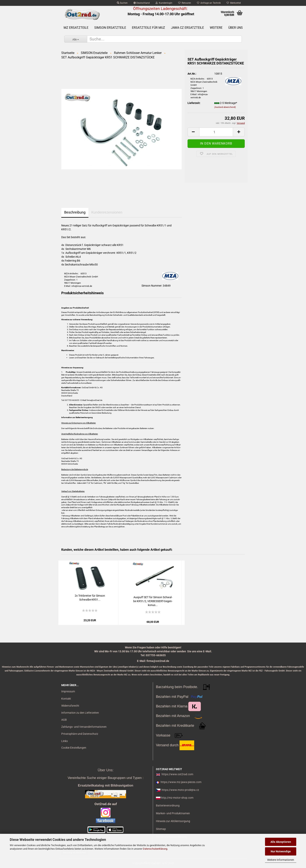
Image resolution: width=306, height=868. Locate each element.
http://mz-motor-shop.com (177, 798)
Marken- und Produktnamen (173, 813)
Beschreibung (75, 212)
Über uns (236, 28)
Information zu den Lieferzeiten (80, 713)
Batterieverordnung (168, 805)
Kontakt (66, 699)
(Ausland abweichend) (225, 107)
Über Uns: (105, 770)
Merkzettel (234, 3)
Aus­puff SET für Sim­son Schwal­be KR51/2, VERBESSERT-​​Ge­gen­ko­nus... (153, 601)
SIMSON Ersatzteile (110, 28)
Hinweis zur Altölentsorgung (173, 821)
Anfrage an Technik (209, 3)
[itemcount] (216, 132)
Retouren (185, 3)
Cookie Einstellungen (74, 748)
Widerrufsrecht (70, 706)
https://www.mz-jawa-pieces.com (181, 782)
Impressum (68, 691)
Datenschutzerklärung (155, 849)
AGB (64, 720)
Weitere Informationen (281, 860)
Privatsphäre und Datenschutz (80, 734)
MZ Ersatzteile (76, 28)
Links (64, 741)
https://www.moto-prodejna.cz (180, 790)
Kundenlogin (164, 3)
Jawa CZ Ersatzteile (187, 28)
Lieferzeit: (194, 103)
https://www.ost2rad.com (177, 774)
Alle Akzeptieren (281, 842)
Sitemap (161, 829)
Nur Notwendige (281, 851)
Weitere (216, 28)
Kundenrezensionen (107, 212)
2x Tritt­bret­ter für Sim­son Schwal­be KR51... (90, 598)
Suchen (122, 3)
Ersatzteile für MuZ (149, 28)
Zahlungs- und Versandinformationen (84, 727)
